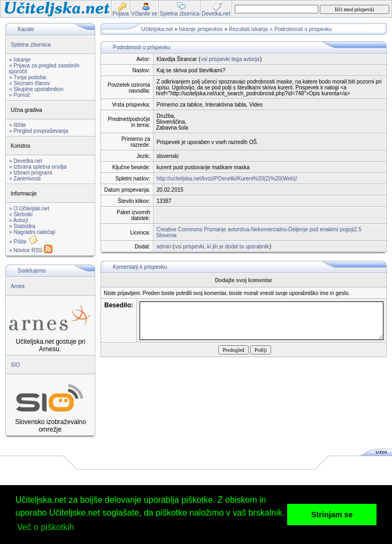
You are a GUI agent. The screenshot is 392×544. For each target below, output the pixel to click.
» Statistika (22, 226)
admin (164, 247)
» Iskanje (20, 60)
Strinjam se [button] (332, 515)
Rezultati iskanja (248, 29)
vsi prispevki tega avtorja (230, 59)
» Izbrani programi (31, 173)
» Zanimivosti (25, 179)
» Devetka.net (26, 161)
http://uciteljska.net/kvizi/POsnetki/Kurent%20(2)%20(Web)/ (227, 179)
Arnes (18, 286)
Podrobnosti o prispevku (303, 29)
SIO (15, 365)
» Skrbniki (21, 214)
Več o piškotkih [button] (46, 527)
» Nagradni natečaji (32, 232)
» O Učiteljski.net (29, 209)
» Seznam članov (30, 83)
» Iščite (18, 125)
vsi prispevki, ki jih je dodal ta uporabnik (222, 247)
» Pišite (24, 242)
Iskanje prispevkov (201, 29)
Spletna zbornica (31, 45)
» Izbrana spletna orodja (38, 167)
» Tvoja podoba (28, 77)
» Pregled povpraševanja (39, 131)
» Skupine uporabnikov (36, 89)
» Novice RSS (31, 250)
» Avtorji (18, 220)
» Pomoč (20, 95)
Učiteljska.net (157, 29)
